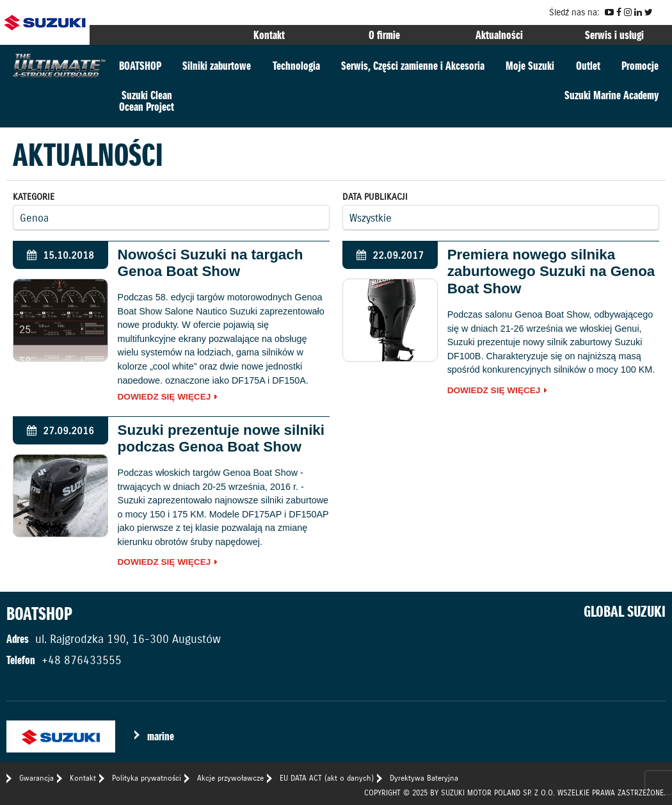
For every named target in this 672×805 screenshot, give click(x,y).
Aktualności (499, 35)
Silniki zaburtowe (217, 66)
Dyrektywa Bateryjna (424, 778)
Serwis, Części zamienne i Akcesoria (413, 66)
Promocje (640, 66)
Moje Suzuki (530, 66)
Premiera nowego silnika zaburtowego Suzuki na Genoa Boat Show (551, 272)
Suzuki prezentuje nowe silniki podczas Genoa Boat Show (221, 439)
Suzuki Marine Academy (612, 95)
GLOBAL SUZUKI (625, 612)
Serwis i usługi (614, 35)
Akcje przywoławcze (230, 778)
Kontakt (269, 35)
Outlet (588, 66)
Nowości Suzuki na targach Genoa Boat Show (211, 263)
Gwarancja (36, 778)
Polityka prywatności (147, 778)
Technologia (296, 66)
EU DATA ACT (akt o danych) (327, 778)
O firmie (384, 35)
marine (161, 736)
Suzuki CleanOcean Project (147, 101)
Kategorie (34, 197)
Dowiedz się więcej (164, 397)
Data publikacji (375, 197)
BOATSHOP (140, 66)
